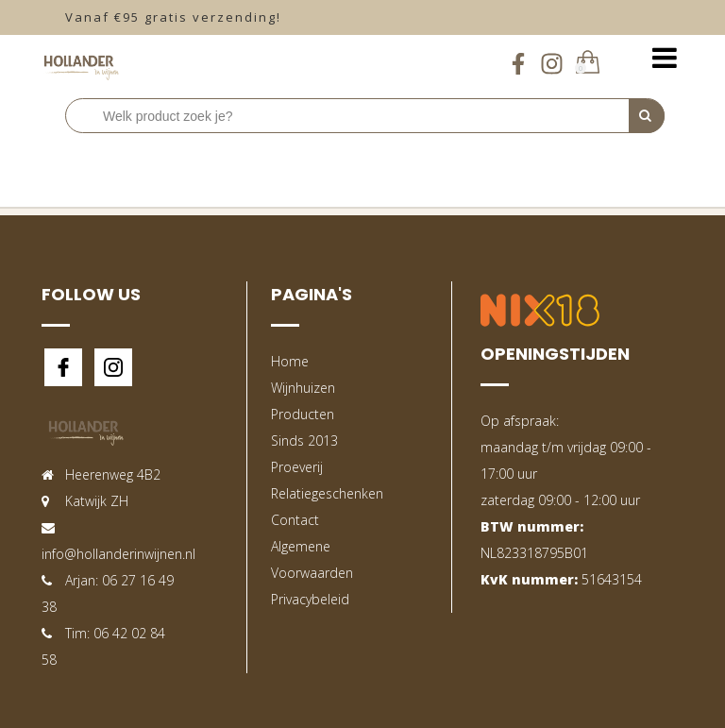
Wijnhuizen (303, 388)
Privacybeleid (310, 599)
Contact (295, 520)
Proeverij (297, 467)
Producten (303, 414)
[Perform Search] (647, 116)
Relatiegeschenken (327, 493)
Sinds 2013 (304, 440)
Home (290, 361)
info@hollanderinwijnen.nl (118, 554)
